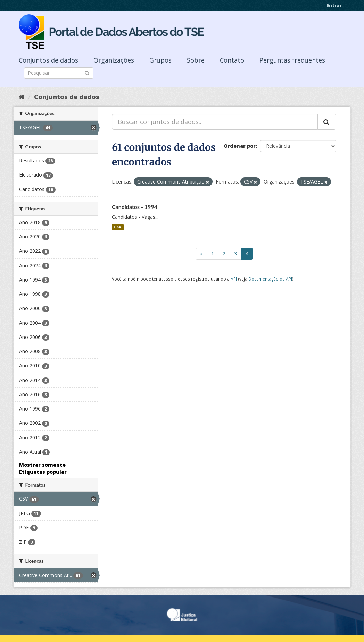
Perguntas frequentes (292, 60)
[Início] (22, 97)
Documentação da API (270, 279)
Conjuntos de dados (48, 60)
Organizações (114, 60)
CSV (118, 227)
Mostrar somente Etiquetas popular (43, 468)
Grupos (160, 60)
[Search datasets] (59, 73)
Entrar (334, 5)
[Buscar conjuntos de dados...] (215, 122)
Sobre (196, 60)
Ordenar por (240, 146)
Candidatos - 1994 (135, 207)
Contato (232, 60)
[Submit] (87, 72)
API (234, 279)
